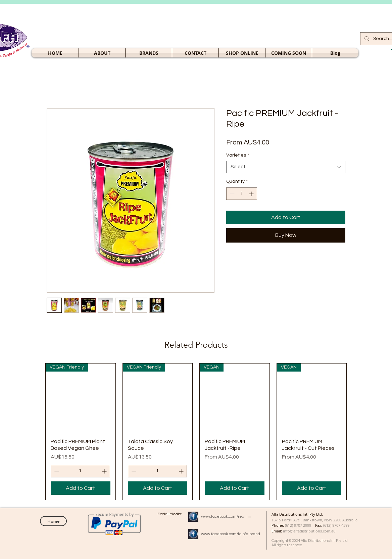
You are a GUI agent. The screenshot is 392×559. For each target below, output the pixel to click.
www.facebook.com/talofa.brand (231, 534)
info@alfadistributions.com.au (309, 531)
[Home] (53, 521)
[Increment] (252, 194)
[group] (196, 432)
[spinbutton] (242, 194)
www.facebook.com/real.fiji (226, 517)
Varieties (238, 155)
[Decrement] (231, 194)
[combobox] (286, 167)
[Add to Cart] (81, 488)
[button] (242, 53)
